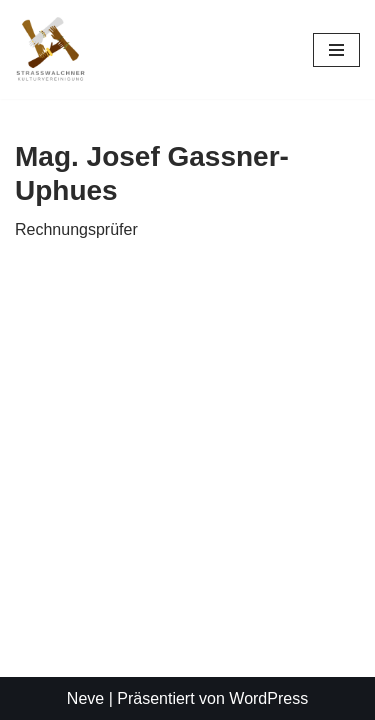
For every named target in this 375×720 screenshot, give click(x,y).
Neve (85, 698)
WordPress (268, 698)
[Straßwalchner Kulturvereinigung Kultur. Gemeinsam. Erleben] (55, 49)
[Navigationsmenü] (336, 50)
